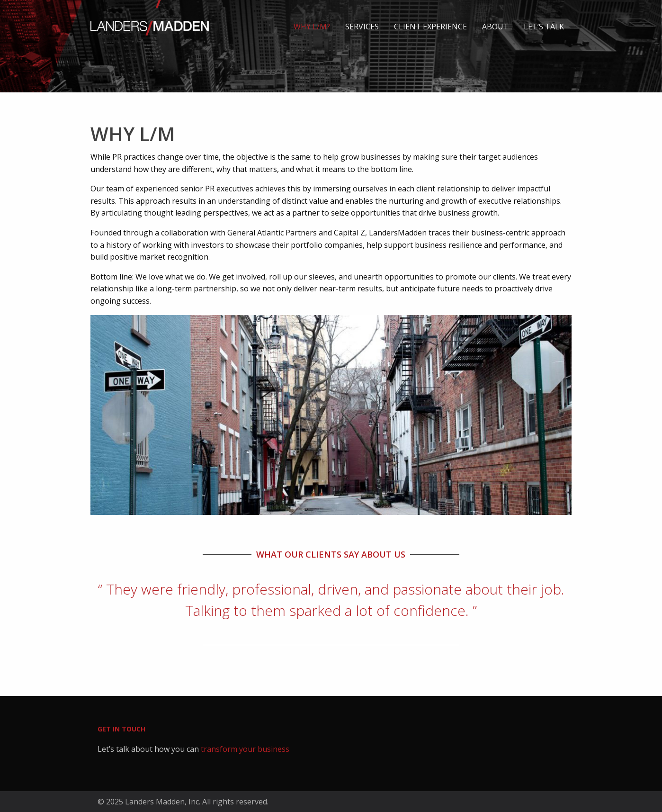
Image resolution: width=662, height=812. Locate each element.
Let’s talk (544, 27)
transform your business (245, 749)
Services (362, 27)
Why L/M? (312, 27)
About (495, 27)
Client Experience (430, 27)
